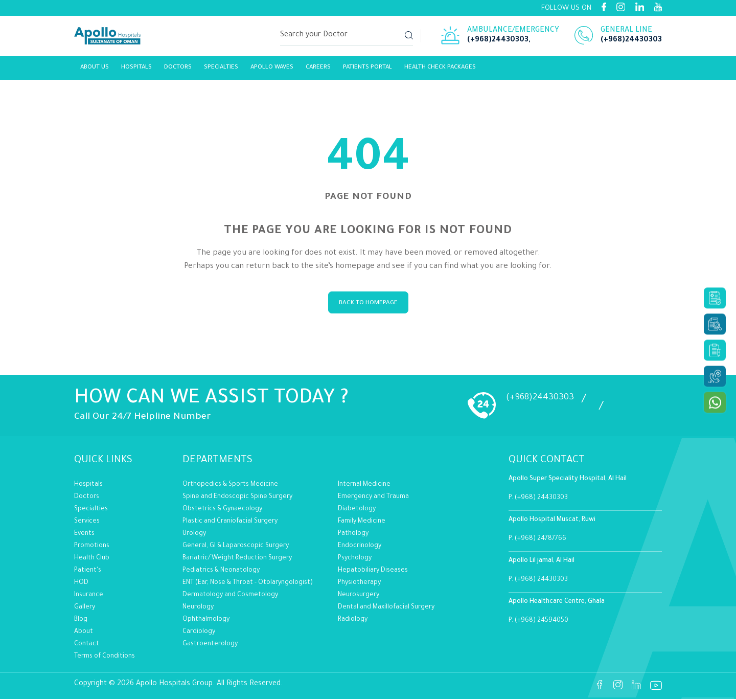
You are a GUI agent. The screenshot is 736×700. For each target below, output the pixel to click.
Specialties (221, 70)
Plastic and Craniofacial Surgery (230, 522)
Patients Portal (367, 70)
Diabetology (357, 510)
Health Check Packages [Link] (440, 70)
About (84, 633)
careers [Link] (318, 70)
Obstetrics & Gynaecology (222, 510)
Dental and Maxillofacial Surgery (386, 608)
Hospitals (136, 70)
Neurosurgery (359, 596)
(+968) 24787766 (540, 540)
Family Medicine (362, 522)
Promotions (92, 547)
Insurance (89, 596)
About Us (95, 70)
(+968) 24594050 (542, 622)
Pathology (353, 534)
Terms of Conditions (105, 657)
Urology (194, 534)
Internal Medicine (364, 485)
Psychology (355, 559)
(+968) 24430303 (541, 499)
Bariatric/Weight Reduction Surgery (237, 559)
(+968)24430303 (498, 42)
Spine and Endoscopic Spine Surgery (237, 498)
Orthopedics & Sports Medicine (230, 485)
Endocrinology (360, 547)
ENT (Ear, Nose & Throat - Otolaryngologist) (248, 583)
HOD (81, 583)
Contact (87, 645)
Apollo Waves (272, 70)
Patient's (88, 571)
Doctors (87, 498)
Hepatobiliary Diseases (373, 571)
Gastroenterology (210, 645)
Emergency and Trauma (373, 498)
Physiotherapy (359, 583)
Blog (81, 620)
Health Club (92, 559)
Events (84, 534)
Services (87, 522)
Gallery (85, 608)
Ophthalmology (206, 620)
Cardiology (199, 633)
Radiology (353, 620)
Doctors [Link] (178, 70)
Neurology (198, 608)
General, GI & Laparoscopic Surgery (236, 547)
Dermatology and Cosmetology (230, 596)
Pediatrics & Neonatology (221, 571)
